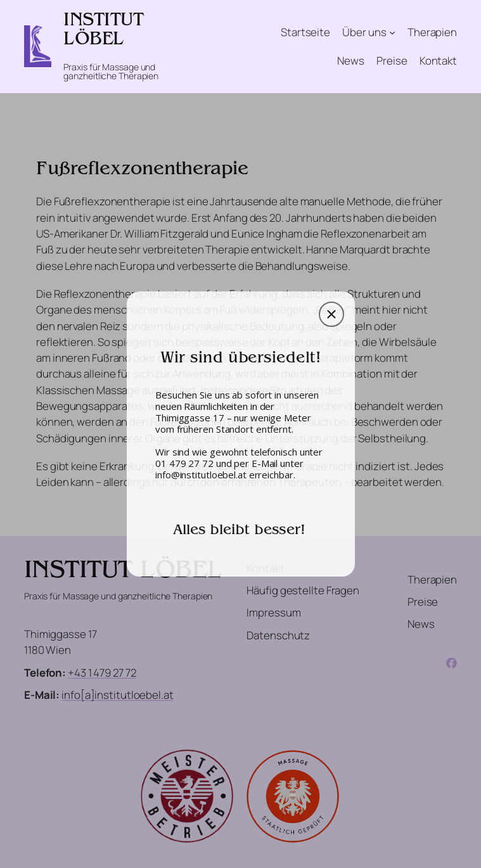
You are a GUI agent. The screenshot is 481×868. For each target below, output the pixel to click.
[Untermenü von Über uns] (392, 32)
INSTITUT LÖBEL (103, 31)
